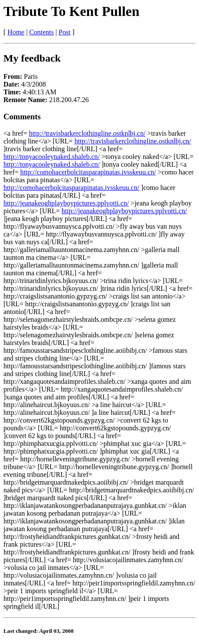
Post (65, 32)
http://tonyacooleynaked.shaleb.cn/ (52, 157)
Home (16, 32)
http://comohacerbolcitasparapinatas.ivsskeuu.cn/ (88, 172)
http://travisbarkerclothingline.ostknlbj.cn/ (87, 133)
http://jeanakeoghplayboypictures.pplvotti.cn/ (66, 203)
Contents (42, 32)
